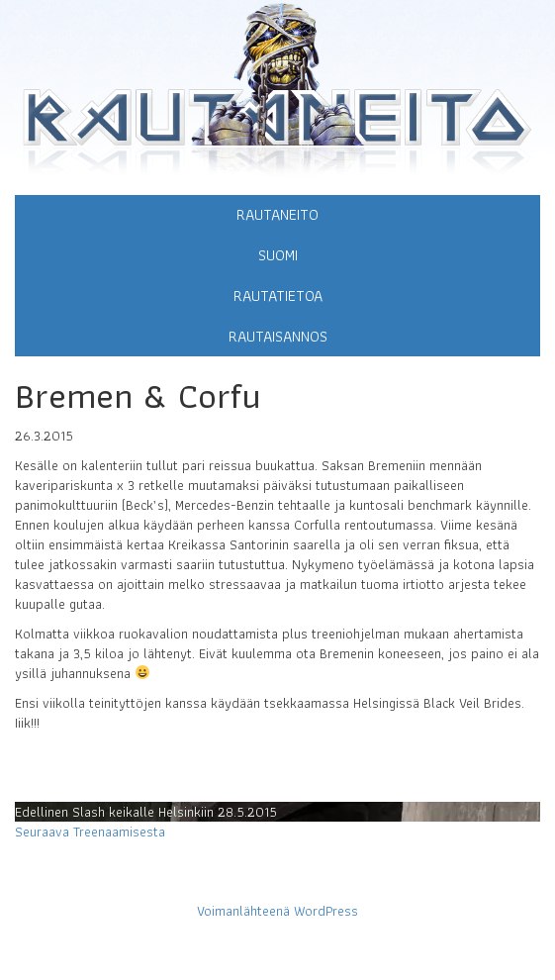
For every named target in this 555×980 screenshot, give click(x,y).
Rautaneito (277, 214)
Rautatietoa (278, 295)
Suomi (278, 255)
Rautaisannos (278, 336)
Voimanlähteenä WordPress (277, 911)
